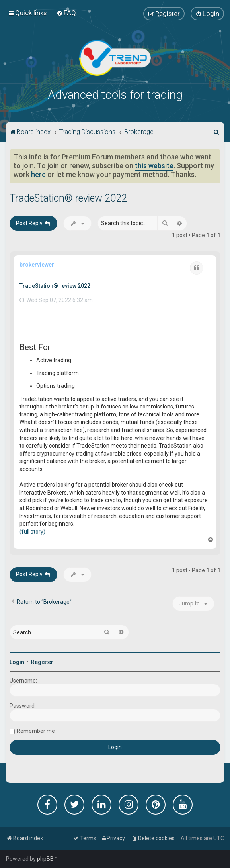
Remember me (36, 731)
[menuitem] (66, 13)
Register (42, 662)
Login (17, 662)
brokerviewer (37, 265)
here (38, 175)
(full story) (32, 532)
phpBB (45, 859)
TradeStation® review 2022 (68, 198)
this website (154, 166)
